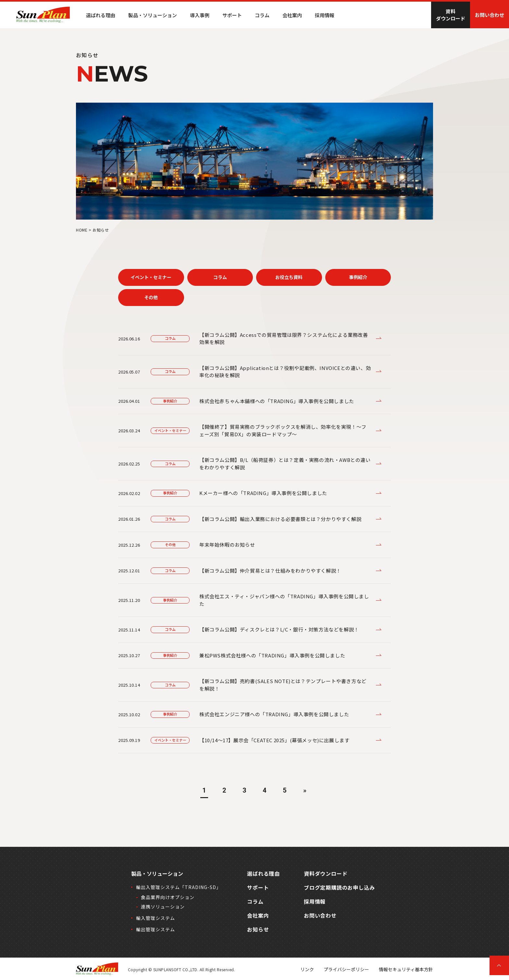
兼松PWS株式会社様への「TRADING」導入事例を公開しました (272, 655)
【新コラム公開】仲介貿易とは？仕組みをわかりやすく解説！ (270, 571)
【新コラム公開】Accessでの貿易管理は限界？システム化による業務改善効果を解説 (284, 338)
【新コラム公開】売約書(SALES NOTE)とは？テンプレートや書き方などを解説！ (283, 685)
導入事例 (200, 15)
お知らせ (258, 929)
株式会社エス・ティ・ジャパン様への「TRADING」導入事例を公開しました (284, 600)
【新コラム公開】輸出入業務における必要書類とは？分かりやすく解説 (280, 519)
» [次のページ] (305, 790)
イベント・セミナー (151, 277)
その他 (151, 297)
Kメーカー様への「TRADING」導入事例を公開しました (263, 493)
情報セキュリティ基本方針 (406, 969)
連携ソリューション (163, 907)
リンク (307, 969)
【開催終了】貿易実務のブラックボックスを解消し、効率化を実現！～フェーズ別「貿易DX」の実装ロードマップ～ (283, 430)
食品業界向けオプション (168, 897)
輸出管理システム (155, 929)
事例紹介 (358, 277)
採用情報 (325, 15)
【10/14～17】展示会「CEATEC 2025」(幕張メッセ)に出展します (274, 740)
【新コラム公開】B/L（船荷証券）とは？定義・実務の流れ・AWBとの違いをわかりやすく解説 (285, 464)
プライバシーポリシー (346, 969)
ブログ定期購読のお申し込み (339, 887)
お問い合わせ (490, 15)
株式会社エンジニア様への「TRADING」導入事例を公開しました (274, 714)
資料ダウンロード (451, 15)
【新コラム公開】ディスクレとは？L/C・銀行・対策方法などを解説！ (279, 629)
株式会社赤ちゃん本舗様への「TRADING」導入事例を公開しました (277, 401)
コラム (262, 15)
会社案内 (292, 15)
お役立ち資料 (289, 277)
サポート (232, 15)
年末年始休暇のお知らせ (227, 545)
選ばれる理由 (101, 15)
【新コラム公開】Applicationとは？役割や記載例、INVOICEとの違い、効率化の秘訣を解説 (285, 372)
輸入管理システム (155, 918)
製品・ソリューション (157, 873)
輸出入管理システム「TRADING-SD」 (179, 887)
